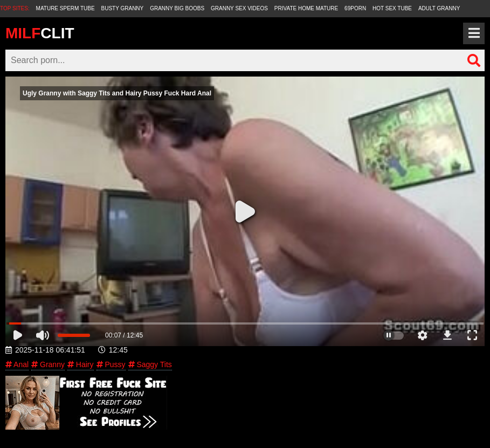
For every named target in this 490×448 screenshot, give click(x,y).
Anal (17, 364)
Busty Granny (123, 8)
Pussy (111, 364)
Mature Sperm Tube (65, 8)
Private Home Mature (306, 8)
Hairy (81, 364)
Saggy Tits (150, 364)
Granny (48, 364)
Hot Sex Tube (392, 8)
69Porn (355, 8)
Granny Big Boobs (177, 8)
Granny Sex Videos (239, 8)
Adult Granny (439, 8)
